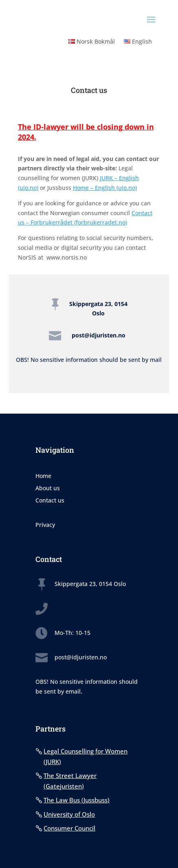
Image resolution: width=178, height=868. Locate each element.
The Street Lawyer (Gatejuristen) (70, 781)
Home (43, 476)
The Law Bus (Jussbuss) (77, 800)
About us (48, 489)
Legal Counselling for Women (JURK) (86, 756)
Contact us (50, 501)
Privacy (45, 525)
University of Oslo (69, 814)
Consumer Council (69, 828)
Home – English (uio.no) (105, 188)
